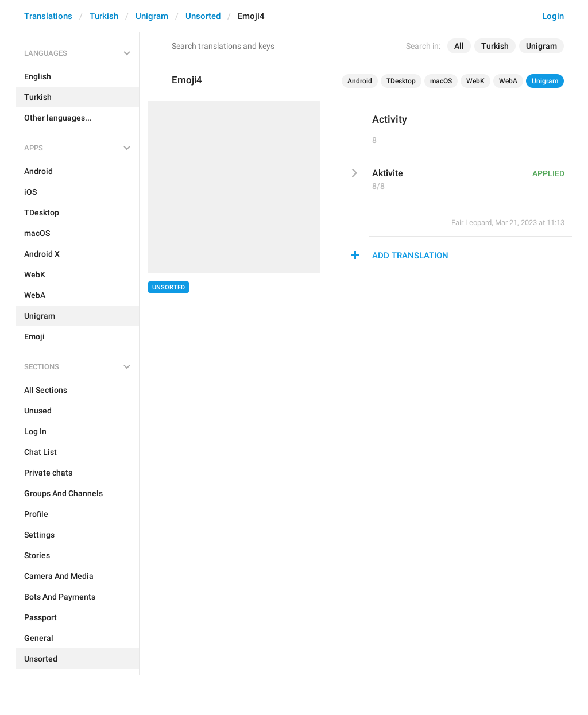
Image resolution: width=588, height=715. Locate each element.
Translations (48, 16)
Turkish (104, 16)
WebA (508, 81)
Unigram (152, 16)
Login (553, 16)
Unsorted (203, 16)
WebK (475, 81)
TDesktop (401, 81)
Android (360, 81)
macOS (441, 81)
